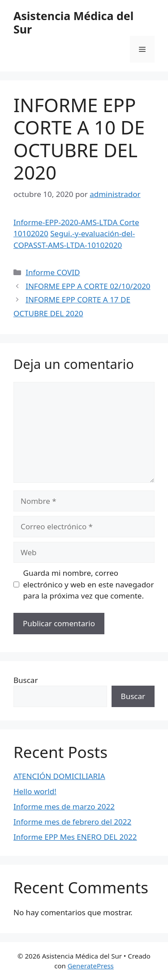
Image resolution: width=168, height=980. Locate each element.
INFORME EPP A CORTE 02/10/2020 (88, 286)
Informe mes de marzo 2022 (64, 806)
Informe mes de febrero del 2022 (72, 822)
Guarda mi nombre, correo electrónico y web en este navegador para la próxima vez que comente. (89, 584)
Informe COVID (53, 272)
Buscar (26, 680)
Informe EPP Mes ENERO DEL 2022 (75, 837)
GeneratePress (91, 966)
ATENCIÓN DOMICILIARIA (59, 776)
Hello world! (35, 791)
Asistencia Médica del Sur (73, 22)
